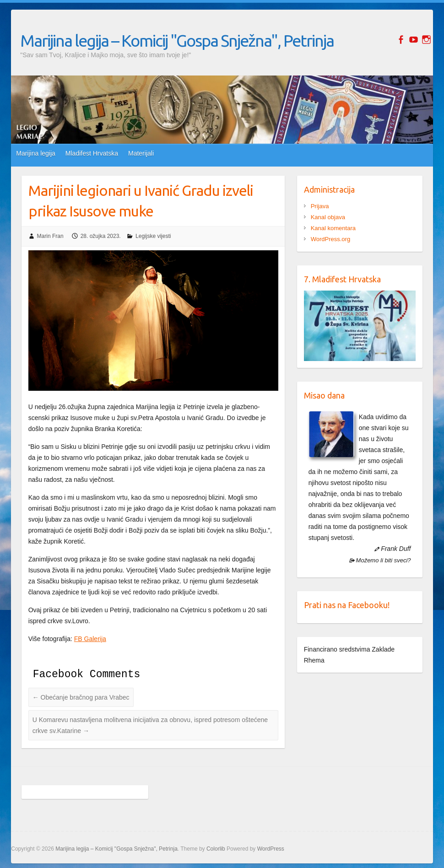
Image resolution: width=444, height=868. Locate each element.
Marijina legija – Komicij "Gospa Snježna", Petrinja (177, 40)
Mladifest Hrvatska (92, 153)
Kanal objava (328, 217)
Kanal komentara (333, 228)
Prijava (320, 206)
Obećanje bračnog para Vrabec (81, 697)
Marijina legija (36, 153)
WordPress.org (330, 239)
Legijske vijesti (153, 236)
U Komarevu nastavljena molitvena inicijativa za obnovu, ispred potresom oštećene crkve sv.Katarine (150, 725)
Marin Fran (50, 236)
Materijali (141, 153)
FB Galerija (90, 639)
